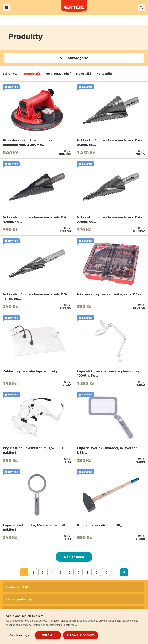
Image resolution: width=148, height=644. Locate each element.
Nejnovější (32, 73)
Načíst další (74, 557)
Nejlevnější (105, 73)
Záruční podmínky (19, 599)
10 (106, 572)
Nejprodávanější (58, 73)
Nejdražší (83, 73)
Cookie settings (19, 635)
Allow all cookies (81, 635)
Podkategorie (77, 58)
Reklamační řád (17, 587)
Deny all (48, 635)
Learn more (70, 625)
